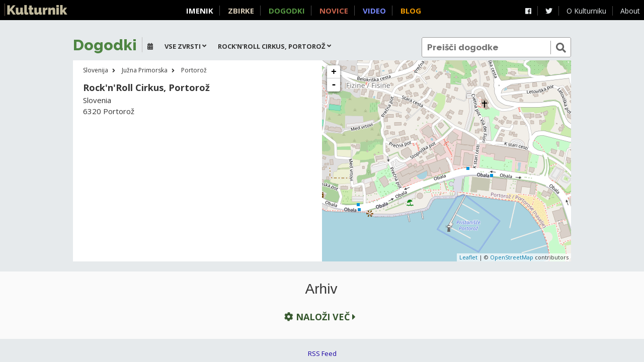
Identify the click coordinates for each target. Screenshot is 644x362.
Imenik (200, 11)
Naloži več (319, 316)
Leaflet (468, 257)
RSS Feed (322, 353)
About (630, 11)
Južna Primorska (145, 70)
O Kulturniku (586, 11)
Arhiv (321, 289)
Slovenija (96, 70)
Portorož (194, 70)
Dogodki (287, 11)
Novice (334, 11)
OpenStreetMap (512, 257)
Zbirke (241, 11)
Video (374, 11)
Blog (411, 11)
